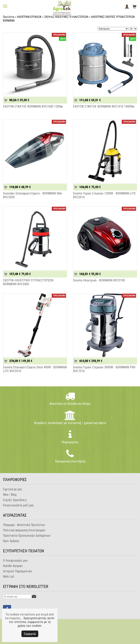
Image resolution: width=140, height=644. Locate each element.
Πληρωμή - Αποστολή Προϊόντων (24, 525)
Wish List (9, 577)
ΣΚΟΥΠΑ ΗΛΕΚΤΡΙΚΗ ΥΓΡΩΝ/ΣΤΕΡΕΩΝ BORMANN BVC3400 (28, 282)
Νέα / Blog (10, 495)
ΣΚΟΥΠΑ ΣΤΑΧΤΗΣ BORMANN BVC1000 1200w (33, 106)
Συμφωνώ (30, 634)
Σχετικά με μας (13, 489)
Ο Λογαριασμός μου (15, 561)
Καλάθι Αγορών (13, 566)
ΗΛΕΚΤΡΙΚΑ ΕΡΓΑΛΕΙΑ (29, 17)
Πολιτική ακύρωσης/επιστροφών (24, 530)
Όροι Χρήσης (11, 541)
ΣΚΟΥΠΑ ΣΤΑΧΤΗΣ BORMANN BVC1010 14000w (104, 106)
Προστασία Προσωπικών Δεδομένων (27, 536)
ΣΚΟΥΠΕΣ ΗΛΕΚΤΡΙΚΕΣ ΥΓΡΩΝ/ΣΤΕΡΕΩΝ (66, 17)
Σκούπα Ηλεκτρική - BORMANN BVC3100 (99, 280)
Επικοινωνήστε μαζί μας (18, 505)
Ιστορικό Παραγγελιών (18, 571)
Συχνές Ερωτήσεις (15, 500)
